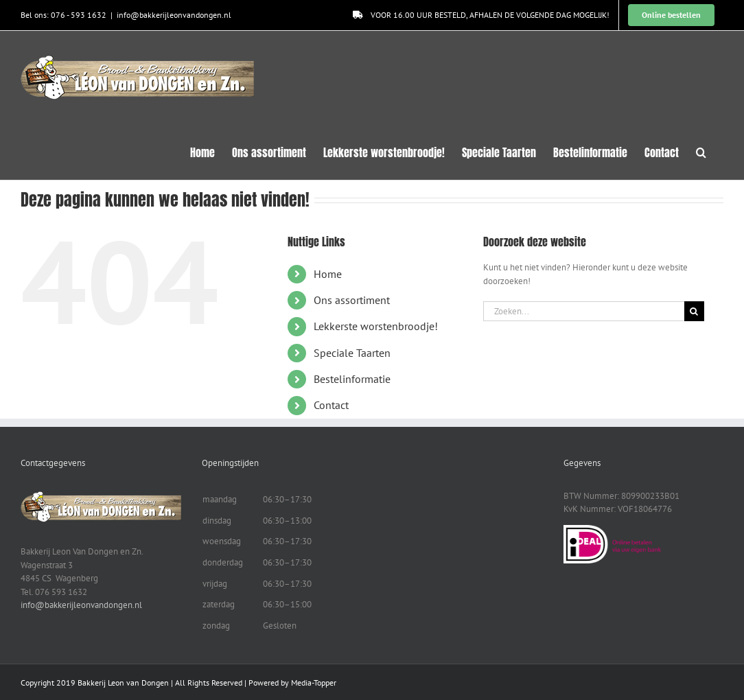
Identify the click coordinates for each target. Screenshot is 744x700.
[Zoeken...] (583, 311)
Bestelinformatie (352, 379)
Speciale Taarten (352, 353)
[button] (701, 151)
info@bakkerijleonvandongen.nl (174, 15)
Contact (331, 405)
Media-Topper (314, 682)
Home (328, 274)
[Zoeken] (694, 311)
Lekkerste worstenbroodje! (376, 326)
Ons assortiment (352, 300)
